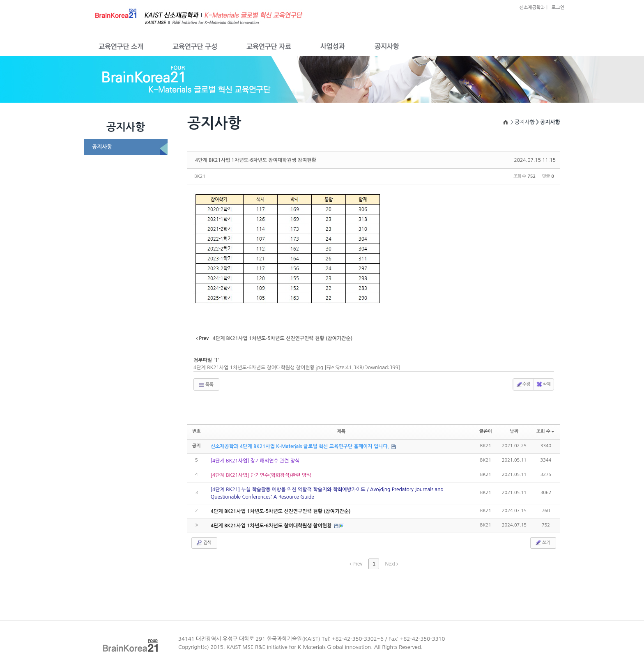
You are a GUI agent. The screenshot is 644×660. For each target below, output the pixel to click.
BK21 (200, 176)
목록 (206, 385)
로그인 (558, 8)
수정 (523, 384)
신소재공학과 (532, 8)
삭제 (543, 384)
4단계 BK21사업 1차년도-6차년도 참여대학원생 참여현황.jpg (297, 368)
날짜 (514, 431)
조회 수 (545, 431)
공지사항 (102, 147)
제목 (341, 431)
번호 (197, 431)
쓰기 (542, 543)
